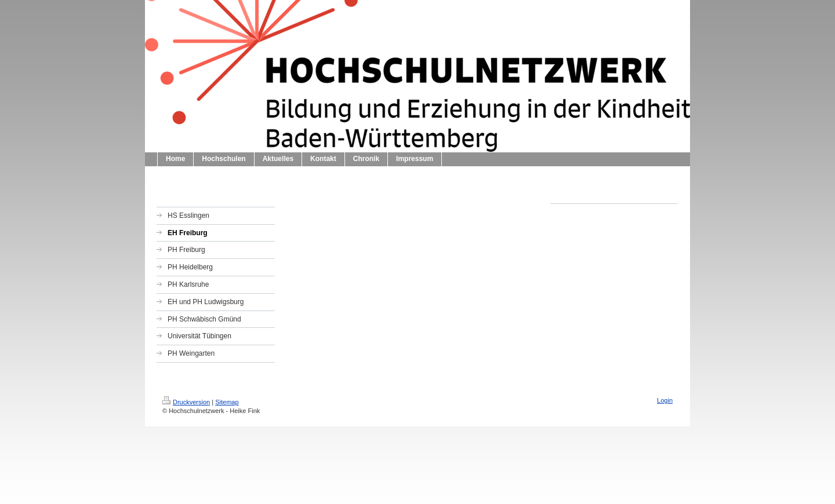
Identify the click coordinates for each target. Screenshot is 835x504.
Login (665, 400)
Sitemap (227, 402)
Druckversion (186, 402)
